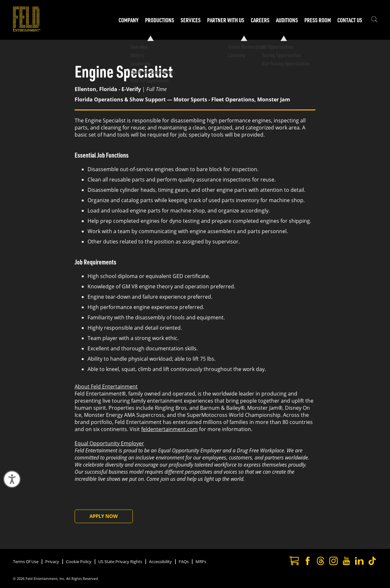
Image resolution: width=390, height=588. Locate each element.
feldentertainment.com (169, 429)
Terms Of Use (26, 562)
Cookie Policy (79, 562)
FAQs (184, 562)
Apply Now (104, 516)
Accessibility (160, 562)
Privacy (52, 562)
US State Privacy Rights (120, 562)
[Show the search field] (374, 20)
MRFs (201, 562)
